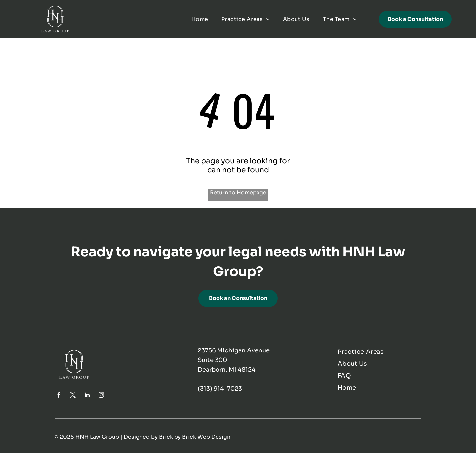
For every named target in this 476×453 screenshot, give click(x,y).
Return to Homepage (238, 193)
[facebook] (59, 396)
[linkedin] (87, 396)
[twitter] (73, 396)
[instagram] (101, 396)
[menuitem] (200, 19)
